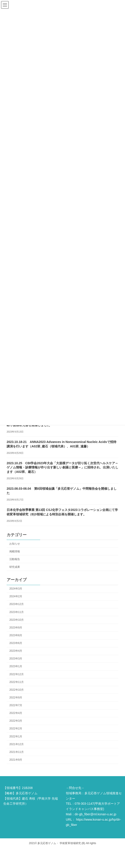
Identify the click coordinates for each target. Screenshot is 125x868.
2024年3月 (16, 589)
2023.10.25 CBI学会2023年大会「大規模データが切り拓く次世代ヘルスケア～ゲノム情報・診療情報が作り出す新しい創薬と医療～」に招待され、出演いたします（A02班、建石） (62, 467)
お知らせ (15, 543)
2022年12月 (17, 674)
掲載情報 (15, 551)
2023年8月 (16, 635)
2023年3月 (16, 659)
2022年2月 (16, 729)
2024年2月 (16, 596)
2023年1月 (16, 666)
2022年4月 (16, 713)
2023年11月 (17, 612)
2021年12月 (17, 744)
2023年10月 (17, 620)
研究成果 (15, 567)
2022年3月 (16, 721)
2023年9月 (16, 627)
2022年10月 (17, 690)
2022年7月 (16, 705)
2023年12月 (17, 604)
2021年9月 (16, 760)
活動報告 (15, 559)
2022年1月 (16, 736)
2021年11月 (17, 752)
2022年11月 (17, 682)
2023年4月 (16, 651)
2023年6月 (16, 643)
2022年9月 (16, 698)
